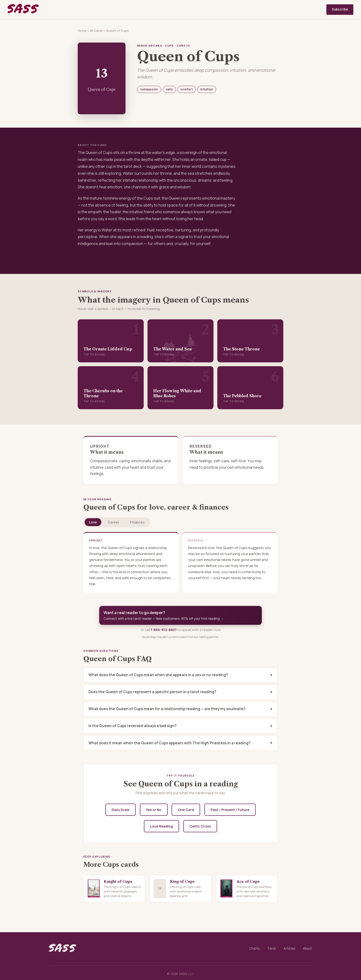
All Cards (96, 31)
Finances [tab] (137, 522)
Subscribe (340, 9)
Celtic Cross (200, 826)
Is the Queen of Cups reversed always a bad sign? (132, 726)
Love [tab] (93, 522)
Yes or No (154, 810)
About (307, 948)
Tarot (272, 948)
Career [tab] (113, 522)
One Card (186, 810)
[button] (111, 341)
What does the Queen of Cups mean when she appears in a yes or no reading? (158, 675)
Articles (289, 948)
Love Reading (161, 826)
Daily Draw (120, 810)
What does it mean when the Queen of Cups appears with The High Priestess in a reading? (169, 743)
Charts (254, 948)
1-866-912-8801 (164, 630)
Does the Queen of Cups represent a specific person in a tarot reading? (152, 692)
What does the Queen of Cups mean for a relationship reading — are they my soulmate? (167, 709)
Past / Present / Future (230, 810)
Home (82, 31)
